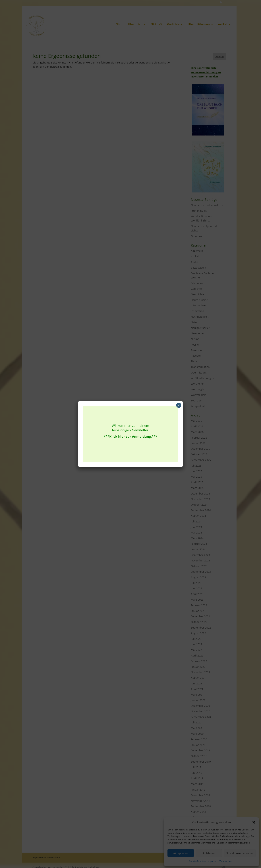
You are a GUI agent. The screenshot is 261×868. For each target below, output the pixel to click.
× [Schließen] (179, 405)
